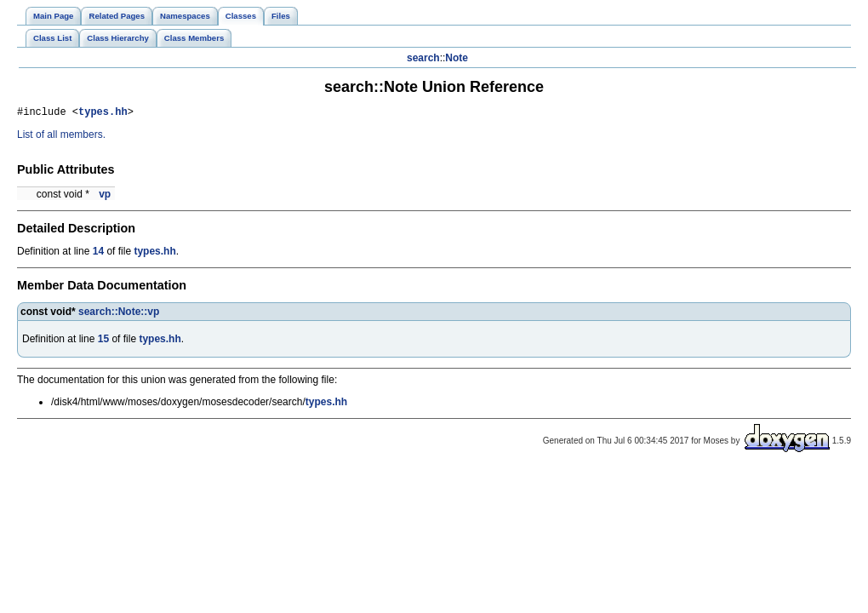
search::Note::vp (119, 314)
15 (103, 341)
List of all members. (61, 137)
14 (98, 254)
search (423, 58)
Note (457, 58)
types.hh (103, 114)
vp (105, 197)
